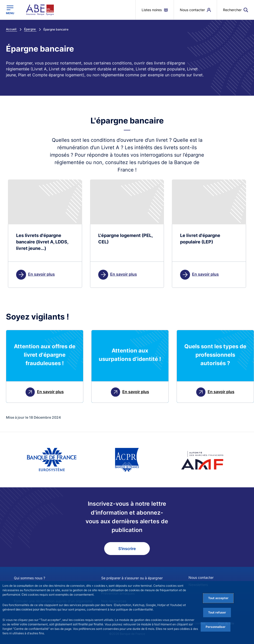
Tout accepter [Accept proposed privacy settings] (218, 598)
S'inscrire (127, 549)
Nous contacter (201, 577)
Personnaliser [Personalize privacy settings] (216, 627)
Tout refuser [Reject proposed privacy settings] (217, 612)
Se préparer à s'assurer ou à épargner (132, 578)
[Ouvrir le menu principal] (10, 10)
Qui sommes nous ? (30, 578)
